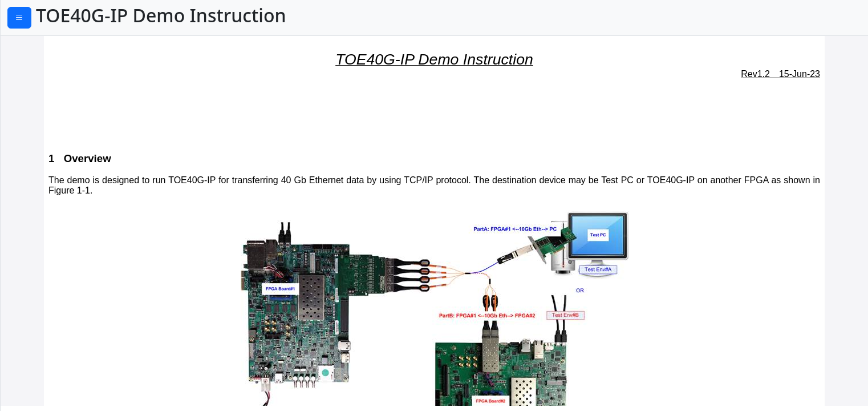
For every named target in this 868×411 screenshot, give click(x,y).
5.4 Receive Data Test (59, 269)
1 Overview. (29, 47)
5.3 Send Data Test (53, 251)
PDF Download (57, 19)
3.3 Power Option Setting (67, 164)
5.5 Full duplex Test (54, 286)
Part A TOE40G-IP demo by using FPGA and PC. (87, 71)
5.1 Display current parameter (78, 217)
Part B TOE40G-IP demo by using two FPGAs (84, 310)
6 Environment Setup (54, 335)
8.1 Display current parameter (78, 386)
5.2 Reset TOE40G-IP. (58, 234)
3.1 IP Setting (42, 130)
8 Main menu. (38, 369)
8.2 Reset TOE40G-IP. (58, 404)
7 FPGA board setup (51, 352)
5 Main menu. (38, 199)
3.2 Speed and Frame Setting (75, 147)
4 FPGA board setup (51, 182)
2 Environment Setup (54, 95)
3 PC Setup (32, 112)
